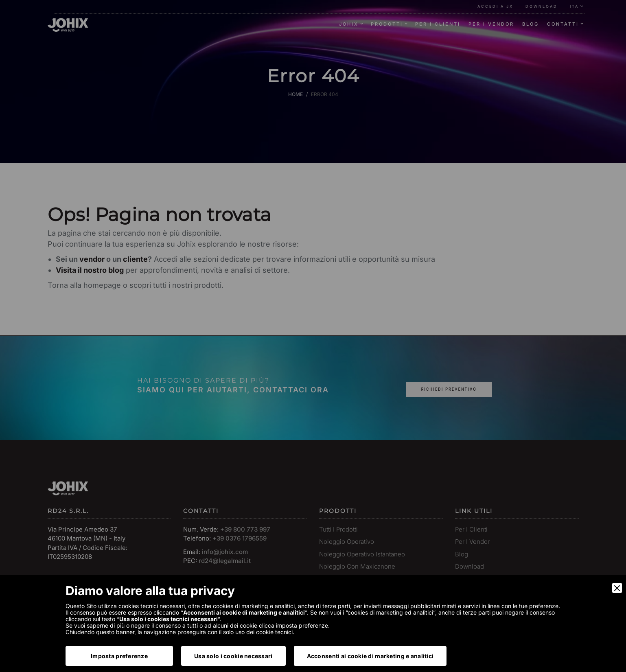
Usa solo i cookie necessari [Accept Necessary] (233, 656)
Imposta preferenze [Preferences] (119, 656)
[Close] (617, 588)
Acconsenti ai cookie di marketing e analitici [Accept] (370, 656)
